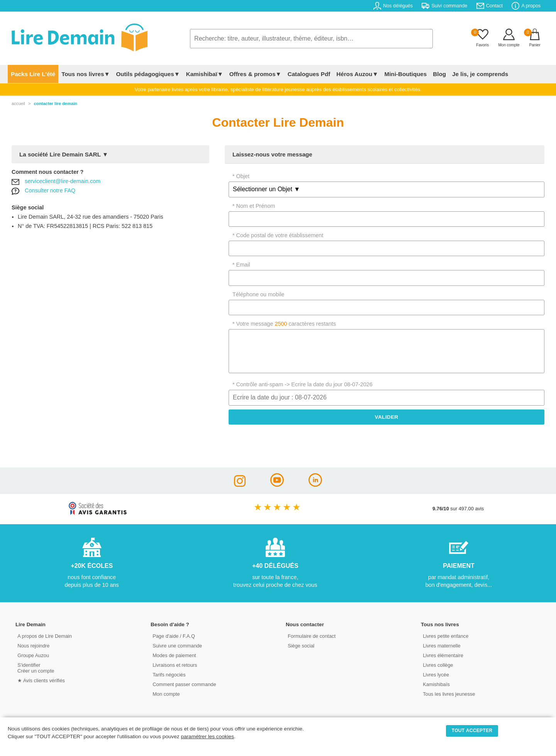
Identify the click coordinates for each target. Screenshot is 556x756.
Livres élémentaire (443, 655)
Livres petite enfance (446, 636)
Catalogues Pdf (309, 74)
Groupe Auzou (33, 655)
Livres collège (438, 665)
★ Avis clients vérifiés (41, 680)
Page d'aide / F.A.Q (174, 636)
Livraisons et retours (175, 665)
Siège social (301, 646)
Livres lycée (436, 675)
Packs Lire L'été (33, 74)
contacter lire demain (56, 104)
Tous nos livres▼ (86, 74)
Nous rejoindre (33, 646)
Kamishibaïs (436, 684)
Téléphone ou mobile (258, 294)
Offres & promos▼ (255, 74)
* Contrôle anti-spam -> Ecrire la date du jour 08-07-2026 (303, 384)
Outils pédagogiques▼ (148, 74)
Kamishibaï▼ (205, 74)
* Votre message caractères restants (284, 324)
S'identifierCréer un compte (36, 668)
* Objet (241, 176)
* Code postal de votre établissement (278, 235)
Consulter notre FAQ (50, 190)
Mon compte (166, 694)
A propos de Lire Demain (45, 636)
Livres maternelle (442, 646)
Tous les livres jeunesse (449, 694)
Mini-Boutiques (405, 74)
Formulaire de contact (312, 636)
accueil (18, 104)
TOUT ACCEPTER (472, 731)
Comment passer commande (184, 684)
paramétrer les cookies (207, 736)
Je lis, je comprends (480, 74)
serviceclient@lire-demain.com (63, 181)
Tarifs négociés (169, 675)
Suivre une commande (177, 646)
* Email (241, 265)
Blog (439, 74)
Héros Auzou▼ (357, 74)
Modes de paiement (174, 655)
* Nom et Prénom (254, 206)
